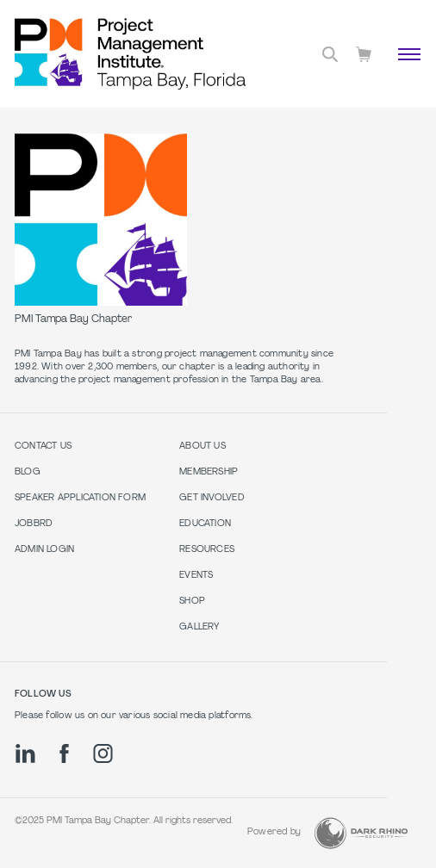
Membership (209, 472)
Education (205, 524)
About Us (202, 446)
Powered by (274, 832)
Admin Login (44, 550)
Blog (28, 472)
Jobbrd (34, 524)
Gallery (199, 627)
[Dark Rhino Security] (361, 833)
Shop (192, 601)
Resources (207, 550)
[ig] (103, 753)
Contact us (43, 446)
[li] (25, 753)
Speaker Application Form (80, 498)
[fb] (64, 753)
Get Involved (212, 498)
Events (196, 576)
